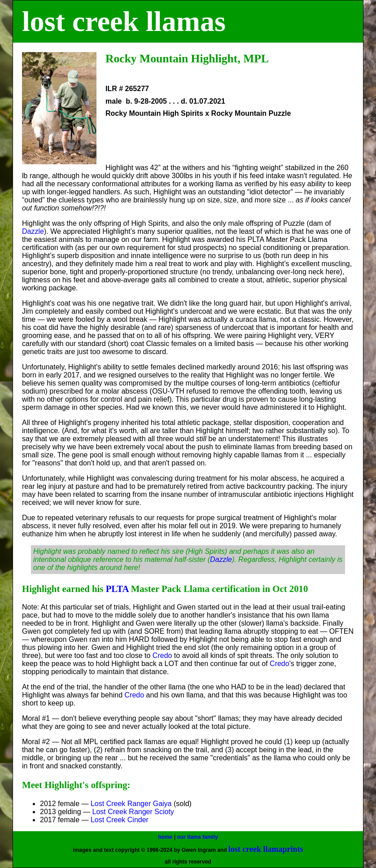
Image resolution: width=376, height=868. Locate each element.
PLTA (117, 589)
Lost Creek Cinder (120, 820)
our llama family (197, 837)
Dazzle (33, 231)
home (165, 837)
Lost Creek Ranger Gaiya (132, 804)
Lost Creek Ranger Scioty (133, 812)
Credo (162, 655)
